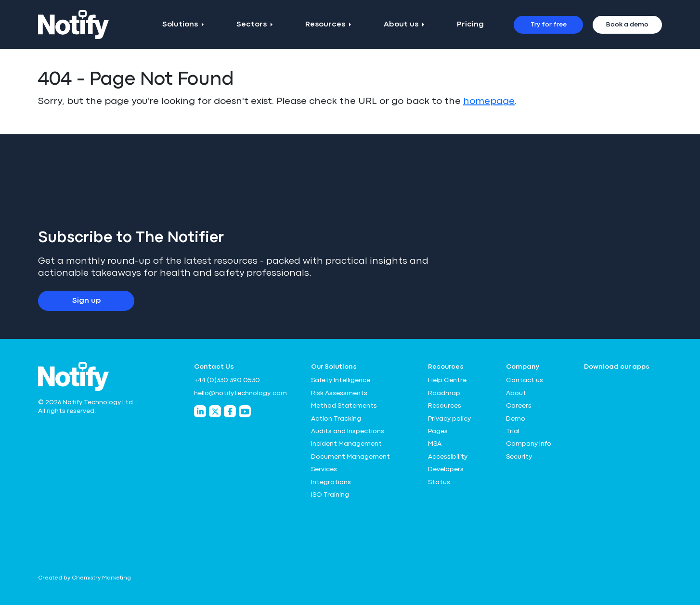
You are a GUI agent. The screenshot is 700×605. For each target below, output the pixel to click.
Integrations (331, 482)
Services (324, 469)
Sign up (86, 301)
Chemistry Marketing (101, 578)
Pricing (470, 25)
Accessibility (448, 457)
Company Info (529, 444)
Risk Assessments (339, 393)
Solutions (180, 25)
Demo (516, 419)
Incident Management (346, 444)
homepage (489, 101)
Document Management (350, 457)
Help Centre (447, 380)
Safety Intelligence (341, 380)
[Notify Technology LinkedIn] (200, 411)
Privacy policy (449, 419)
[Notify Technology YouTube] (245, 411)
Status (439, 482)
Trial (513, 431)
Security (519, 457)
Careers (519, 406)
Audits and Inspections (348, 431)
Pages (438, 431)
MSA (435, 444)
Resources (325, 25)
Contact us (525, 380)
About (516, 393)
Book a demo (627, 25)
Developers (446, 469)
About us (401, 25)
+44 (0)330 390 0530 (227, 380)
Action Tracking (336, 419)
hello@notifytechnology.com (240, 393)
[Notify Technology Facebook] (230, 411)
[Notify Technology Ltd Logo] (73, 25)
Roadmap (444, 393)
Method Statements (344, 406)
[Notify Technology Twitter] (215, 411)
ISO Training (330, 495)
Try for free (549, 25)
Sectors (252, 25)
